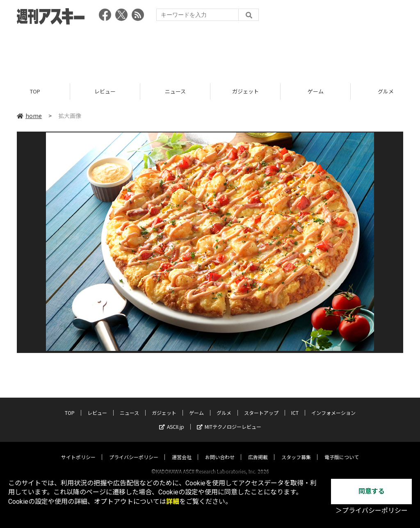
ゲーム (316, 91)
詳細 (173, 502)
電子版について (342, 449)
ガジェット (245, 91)
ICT (295, 405)
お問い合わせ (220, 449)
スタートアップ (261, 405)
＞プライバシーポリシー (372, 511)
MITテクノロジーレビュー (229, 419)
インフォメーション (333, 405)
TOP (35, 91)
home (29, 116)
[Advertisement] (210, 51)
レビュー (105, 91)
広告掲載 (258, 449)
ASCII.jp (172, 419)
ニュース (175, 91)
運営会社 (182, 449)
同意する (372, 491)
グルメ (224, 405)
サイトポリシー (78, 449)
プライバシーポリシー (134, 449)
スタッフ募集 (296, 449)
